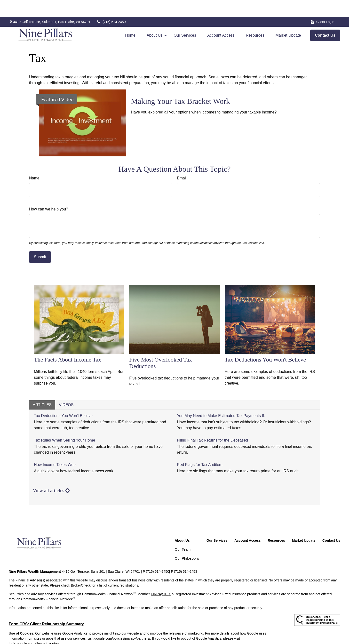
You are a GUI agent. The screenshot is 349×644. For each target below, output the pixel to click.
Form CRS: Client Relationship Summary (46, 607)
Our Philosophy (187, 541)
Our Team (183, 532)
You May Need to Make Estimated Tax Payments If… (222, 399)
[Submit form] (40, 240)
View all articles (51, 474)
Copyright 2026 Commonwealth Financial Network (89, 635)
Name (34, 161)
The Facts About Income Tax (68, 343)
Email (182, 161)
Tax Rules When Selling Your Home (65, 423)
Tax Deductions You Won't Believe (265, 343)
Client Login (322, 5)
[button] (130, 18)
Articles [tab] (42, 388)
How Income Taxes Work (55, 448)
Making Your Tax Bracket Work (180, 84)
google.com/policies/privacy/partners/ (122, 621)
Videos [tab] (66, 388)
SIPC (166, 577)
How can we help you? (49, 192)
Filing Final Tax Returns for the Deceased (212, 423)
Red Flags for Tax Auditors (200, 448)
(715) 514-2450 (111, 5)
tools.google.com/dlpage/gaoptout (34, 627)
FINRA (156, 577)
